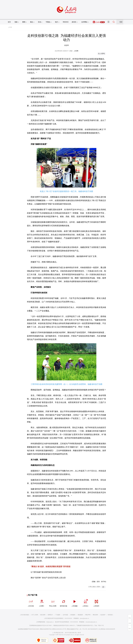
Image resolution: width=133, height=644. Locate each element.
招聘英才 (50, 615)
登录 (121, 22)
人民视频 (74, 603)
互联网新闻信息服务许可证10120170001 (41, 626)
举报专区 (66, 22)
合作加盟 (65, 615)
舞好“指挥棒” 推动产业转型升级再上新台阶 (48, 578)
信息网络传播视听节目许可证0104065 (29, 629)
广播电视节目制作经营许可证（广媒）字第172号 (90, 626)
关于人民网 (35, 615)
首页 (9, 22)
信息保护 (103, 615)
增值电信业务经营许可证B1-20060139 (64, 626)
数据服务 (80, 615)
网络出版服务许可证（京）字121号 (77, 629)
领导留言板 (64, 603)
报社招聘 (43, 615)
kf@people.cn (50, 622)
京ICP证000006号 (93, 629)
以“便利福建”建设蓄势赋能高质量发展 (46, 572)
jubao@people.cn (84, 618)
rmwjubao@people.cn (91, 622)
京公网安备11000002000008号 (107, 629)
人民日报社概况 (25, 615)
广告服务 (58, 615)
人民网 (10, 27)
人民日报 (31, 603)
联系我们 (110, 615)
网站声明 (88, 615)
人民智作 (96, 603)
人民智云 (85, 603)
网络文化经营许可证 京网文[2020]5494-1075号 (53, 629)
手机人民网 (53, 603)
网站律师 (95, 615)
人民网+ (42, 603)
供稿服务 (73, 615)
